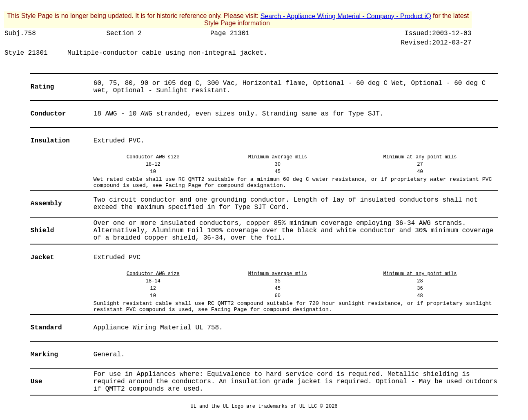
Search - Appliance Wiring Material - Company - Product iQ (346, 16)
